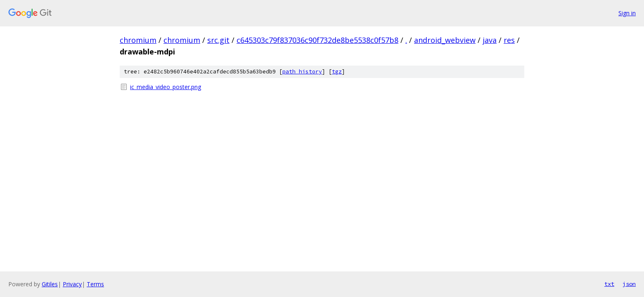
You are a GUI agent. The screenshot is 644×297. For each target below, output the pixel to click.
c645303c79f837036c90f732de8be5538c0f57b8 (317, 40)
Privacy (72, 284)
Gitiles (50, 284)
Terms (95, 284)
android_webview (445, 40)
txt (609, 284)
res (509, 40)
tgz (337, 72)
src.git (218, 40)
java (490, 40)
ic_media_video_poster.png (166, 87)
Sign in (627, 13)
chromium (138, 40)
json (629, 284)
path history (302, 72)
